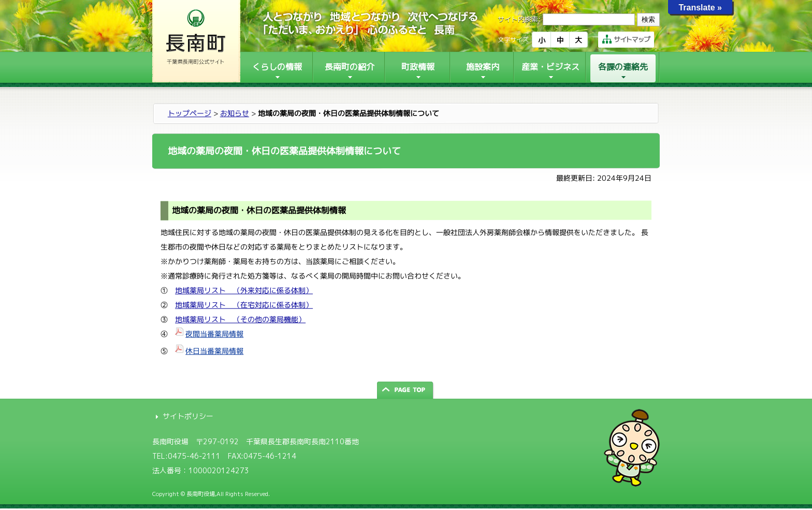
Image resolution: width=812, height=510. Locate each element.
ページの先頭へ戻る (406, 390)
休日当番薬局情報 (214, 351)
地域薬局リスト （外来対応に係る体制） (244, 290)
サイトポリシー (188, 416)
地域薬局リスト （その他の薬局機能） (240, 319)
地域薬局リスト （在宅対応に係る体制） (244, 305)
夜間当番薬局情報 (214, 334)
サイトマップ (626, 39)
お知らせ (235, 113)
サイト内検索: (519, 19)
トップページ (190, 113)
